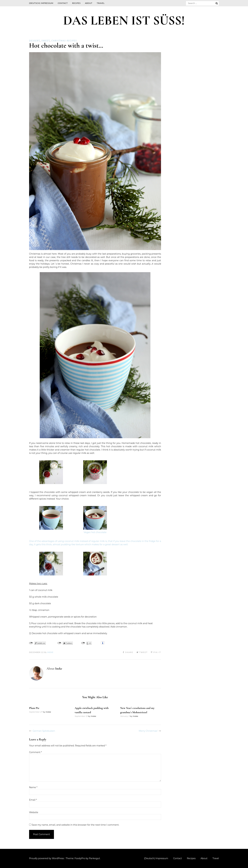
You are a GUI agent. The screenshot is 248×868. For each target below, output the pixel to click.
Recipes (76, 3)
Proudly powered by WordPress (46, 858)
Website (34, 812)
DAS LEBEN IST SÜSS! (124, 20)
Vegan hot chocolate (95, 532)
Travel (101, 3)
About (89, 3)
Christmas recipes (64, 41)
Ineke (50, 652)
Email (33, 800)
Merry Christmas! (148, 731)
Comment (36, 752)
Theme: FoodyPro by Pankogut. (83, 858)
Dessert (34, 41)
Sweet (46, 41)
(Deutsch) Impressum (41, 3)
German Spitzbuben (44, 731)
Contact (63, 3)
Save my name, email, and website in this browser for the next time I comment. (76, 825)
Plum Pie (34, 708)
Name (33, 787)
